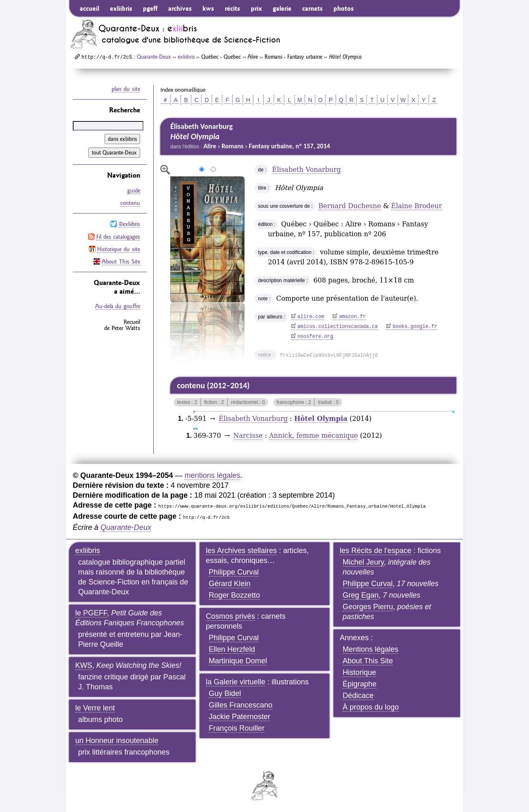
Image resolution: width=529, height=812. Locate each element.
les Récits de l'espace (376, 551)
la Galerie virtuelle (236, 682)
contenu (130, 203)
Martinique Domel (238, 661)
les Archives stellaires (241, 551)
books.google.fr (415, 327)
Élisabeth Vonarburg (306, 170)
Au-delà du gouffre (118, 306)
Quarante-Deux (154, 57)
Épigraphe (360, 684)
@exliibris (129, 224)
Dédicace (358, 696)
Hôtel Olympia (321, 419)
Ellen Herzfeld (232, 649)
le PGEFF (91, 613)
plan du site (126, 89)
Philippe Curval (234, 572)
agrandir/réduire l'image (165, 170)
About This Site (121, 261)
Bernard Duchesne (350, 206)
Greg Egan (361, 595)
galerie (282, 8)
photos (344, 8)
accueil (89, 8)
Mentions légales (371, 649)
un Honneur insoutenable (117, 741)
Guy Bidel (225, 693)
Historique (359, 672)
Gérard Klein (230, 584)
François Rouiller (237, 728)
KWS (84, 665)
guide (134, 190)
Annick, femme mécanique (313, 436)
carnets (312, 8)
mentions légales (212, 475)
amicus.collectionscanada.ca (338, 327)
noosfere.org (315, 337)
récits (232, 8)
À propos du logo (371, 707)
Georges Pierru (368, 607)
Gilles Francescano (241, 705)
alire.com (311, 317)
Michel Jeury (363, 562)
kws (208, 8)
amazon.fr (352, 317)
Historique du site (119, 249)
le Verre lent (95, 708)
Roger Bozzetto (234, 595)
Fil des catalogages (118, 236)
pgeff (150, 8)
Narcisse (248, 436)
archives (180, 8)
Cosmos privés (230, 616)
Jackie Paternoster (239, 717)
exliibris (121, 8)
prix (256, 8)
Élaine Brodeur (416, 206)
